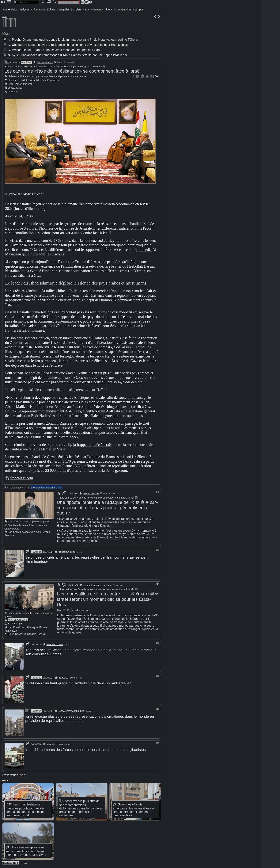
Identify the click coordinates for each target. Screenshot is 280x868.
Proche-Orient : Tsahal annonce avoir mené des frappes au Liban (53, 50)
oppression (35, 521)
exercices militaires (18, 521)
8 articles (26, 62)
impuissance (51, 76)
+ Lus (86, 10)
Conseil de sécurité (39, 80)
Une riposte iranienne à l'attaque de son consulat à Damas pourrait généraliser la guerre (102, 508)
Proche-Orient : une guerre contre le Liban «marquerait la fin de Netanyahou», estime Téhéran (73, 40)
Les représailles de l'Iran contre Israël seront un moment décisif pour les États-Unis (104, 599)
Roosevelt (21, 634)
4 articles (36, 552)
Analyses (24, 10)
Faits (14, 10)
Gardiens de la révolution (21, 525)
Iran (25, 84)
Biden (11, 634)
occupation (37, 76)
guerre (82, 76)
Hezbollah (22, 80)
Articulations (38, 10)
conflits (38, 613)
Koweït (17, 627)
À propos (138, 10)
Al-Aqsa (55, 80)
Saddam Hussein (36, 634)
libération (25, 76)
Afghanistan (11, 631)
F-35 (10, 623)
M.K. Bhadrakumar (18, 619)
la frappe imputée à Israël (92, 445)
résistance (13, 76)
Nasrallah (13, 92)
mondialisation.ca (93, 585)
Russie (43, 627)
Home (6, 10)
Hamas (12, 80)
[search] (26, 2)
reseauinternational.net (71, 710)
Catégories (63, 10)
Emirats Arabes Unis (24, 532)
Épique (51, 10)
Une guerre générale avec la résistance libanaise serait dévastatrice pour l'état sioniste (68, 45)
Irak (30, 84)
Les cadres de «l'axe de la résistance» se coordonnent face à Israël (72, 71)
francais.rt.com (45, 62)
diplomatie (64, 76)
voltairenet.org (91, 493)
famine (74, 76)
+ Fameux (97, 10)
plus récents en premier (47, 488)
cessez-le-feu (15, 88)
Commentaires (123, 10)
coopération (14, 613)
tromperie (48, 613)
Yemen (18, 84)
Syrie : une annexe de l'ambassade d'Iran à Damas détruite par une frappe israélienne (67, 55)
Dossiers (76, 10)
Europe (18, 623)
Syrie (11, 84)
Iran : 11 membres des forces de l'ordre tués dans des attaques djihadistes (85, 749)
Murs (6, 34)
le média (145, 250)
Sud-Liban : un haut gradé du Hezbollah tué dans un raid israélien (78, 683)
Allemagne (32, 627)
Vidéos (109, 10)
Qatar (39, 532)
